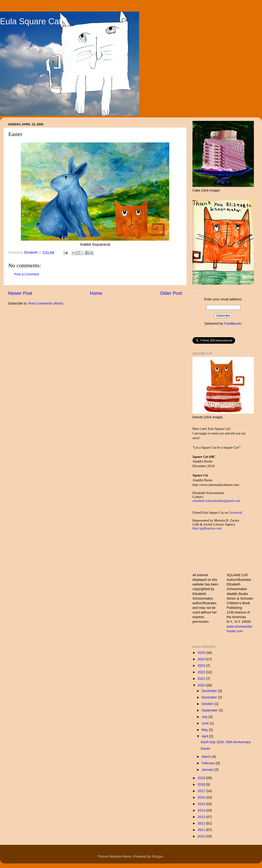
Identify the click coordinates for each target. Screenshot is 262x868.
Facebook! (236, 513)
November (210, 697)
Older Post (171, 293)
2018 (202, 784)
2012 (202, 823)
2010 (202, 836)
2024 (202, 659)
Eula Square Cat (31, 21)
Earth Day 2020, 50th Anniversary (226, 742)
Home (96, 293)
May (205, 730)
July (205, 717)
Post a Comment (27, 274)
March (207, 757)
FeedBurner (233, 324)
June (206, 723)
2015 (202, 804)
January (208, 770)
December (210, 691)
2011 (202, 830)
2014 (202, 810)
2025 (202, 653)
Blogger (158, 856)
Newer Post (20, 293)
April (206, 736)
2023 (202, 666)
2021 (202, 679)
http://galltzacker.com (207, 528)
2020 (202, 685)
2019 (202, 778)
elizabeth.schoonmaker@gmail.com (216, 501)
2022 (202, 672)
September (210, 710)
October (208, 704)
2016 (202, 797)
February (209, 763)
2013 (202, 817)
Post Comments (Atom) (46, 303)
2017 (202, 791)
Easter (206, 748)
